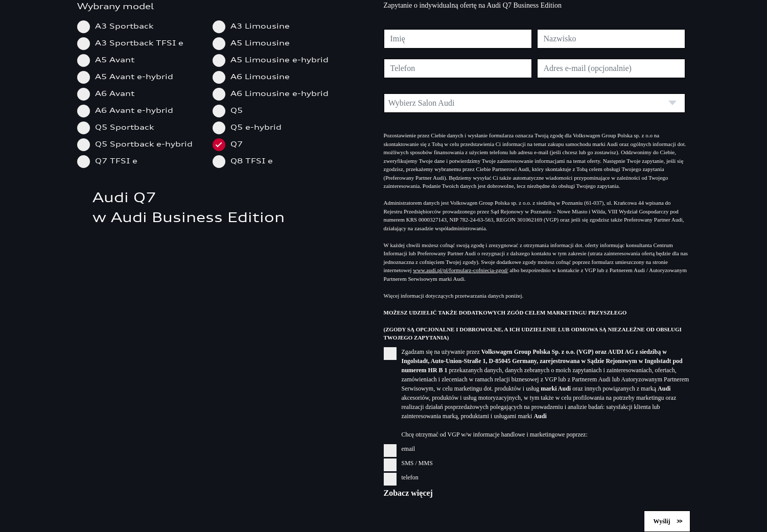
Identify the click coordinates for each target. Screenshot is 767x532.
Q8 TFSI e (246, 161)
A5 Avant (109, 59)
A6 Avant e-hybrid (129, 110)
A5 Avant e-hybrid (129, 76)
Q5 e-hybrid (250, 127)
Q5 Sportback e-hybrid (138, 144)
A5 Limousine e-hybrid (274, 59)
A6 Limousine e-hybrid (274, 93)
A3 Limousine (254, 26)
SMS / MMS (408, 463)
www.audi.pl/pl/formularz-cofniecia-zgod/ (460, 270)
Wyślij (662, 521)
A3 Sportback (119, 26)
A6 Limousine (254, 76)
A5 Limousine (254, 43)
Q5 (231, 110)
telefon (401, 477)
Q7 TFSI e (111, 161)
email (400, 449)
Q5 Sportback (119, 127)
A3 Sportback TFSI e (134, 43)
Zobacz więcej (408, 493)
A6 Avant (109, 93)
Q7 (231, 144)
